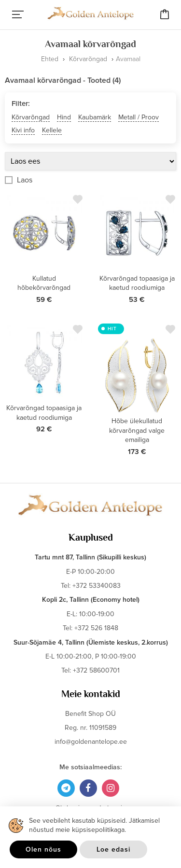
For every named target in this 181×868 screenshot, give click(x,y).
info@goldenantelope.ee (91, 742)
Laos (25, 180)
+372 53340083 (97, 586)
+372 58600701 (96, 670)
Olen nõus (43, 849)
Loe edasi (113, 849)
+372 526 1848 (96, 628)
